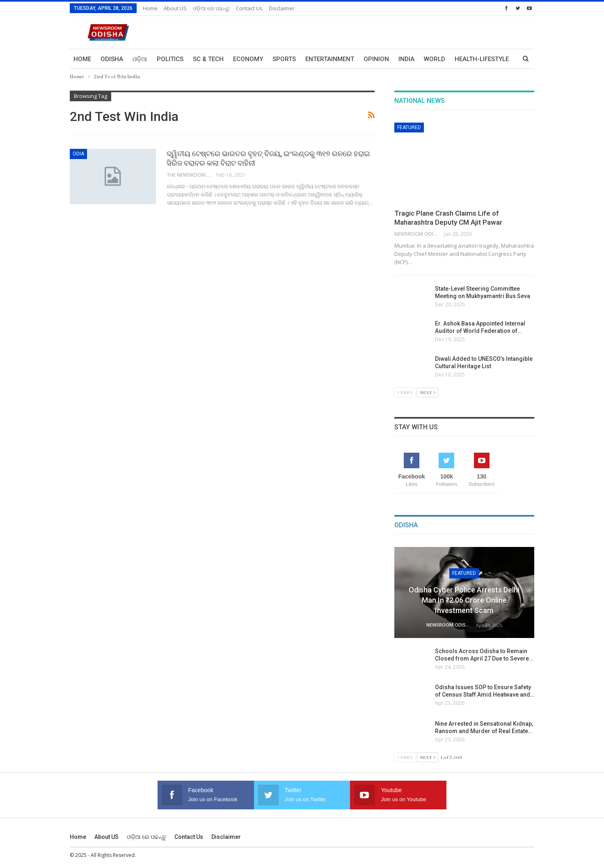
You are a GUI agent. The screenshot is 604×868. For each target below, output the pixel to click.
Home (150, 8)
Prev (405, 392)
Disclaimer (282, 8)
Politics (170, 59)
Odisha (112, 59)
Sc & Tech (208, 59)
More (463, 59)
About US (175, 8)
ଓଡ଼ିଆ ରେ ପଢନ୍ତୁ (211, 8)
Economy (248, 59)
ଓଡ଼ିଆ (140, 59)
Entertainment (330, 59)
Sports (284, 59)
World (435, 59)
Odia (78, 154)
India (406, 59)
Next (428, 392)
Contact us (249, 8)
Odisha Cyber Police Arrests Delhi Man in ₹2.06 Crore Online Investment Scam (464, 600)
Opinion (376, 59)
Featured (409, 128)
